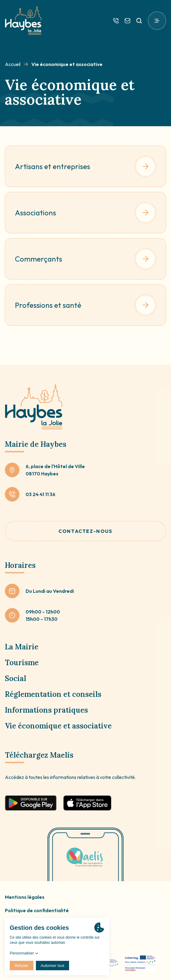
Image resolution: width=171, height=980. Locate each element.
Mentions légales (25, 897)
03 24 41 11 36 (40, 494)
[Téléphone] (116, 21)
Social (16, 678)
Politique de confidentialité (37, 910)
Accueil (13, 64)
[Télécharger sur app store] (87, 803)
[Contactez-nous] (127, 21)
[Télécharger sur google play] (31, 803)
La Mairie (22, 647)
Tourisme (22, 663)
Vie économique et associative (58, 726)
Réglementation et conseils (53, 694)
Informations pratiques (46, 710)
